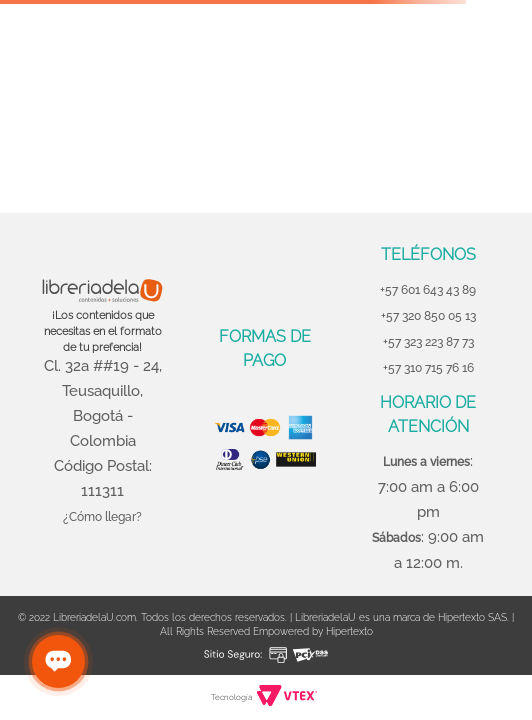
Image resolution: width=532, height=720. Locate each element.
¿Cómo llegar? (102, 517)
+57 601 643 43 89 (428, 290)
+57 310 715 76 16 (428, 368)
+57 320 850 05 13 (428, 316)
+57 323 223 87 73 (428, 342)
